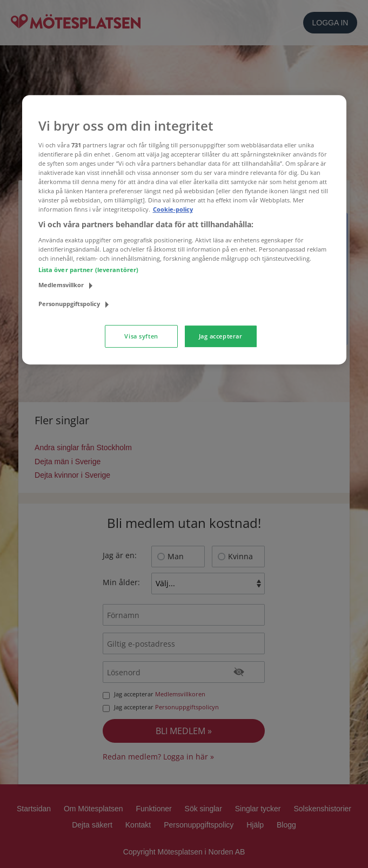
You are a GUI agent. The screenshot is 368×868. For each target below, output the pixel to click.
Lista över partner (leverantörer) (89, 270)
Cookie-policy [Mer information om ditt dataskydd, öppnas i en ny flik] (173, 209)
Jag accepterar (221, 336)
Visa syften (141, 336)
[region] (184, 230)
